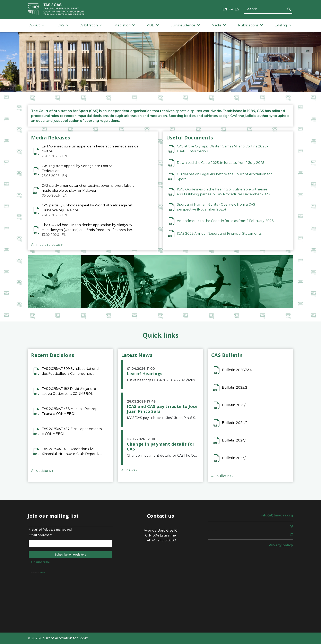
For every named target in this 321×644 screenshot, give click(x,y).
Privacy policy (281, 545)
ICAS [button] (63, 25)
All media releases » (47, 245)
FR (231, 9)
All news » (129, 470)
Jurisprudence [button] (185, 25)
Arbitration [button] (91, 25)
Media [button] (219, 25)
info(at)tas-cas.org (277, 515)
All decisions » (42, 471)
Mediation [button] (125, 25)
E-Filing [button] (283, 25)
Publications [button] (250, 25)
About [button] (37, 25)
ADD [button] (153, 25)
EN (225, 9)
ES (237, 9)
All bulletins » (222, 476)
